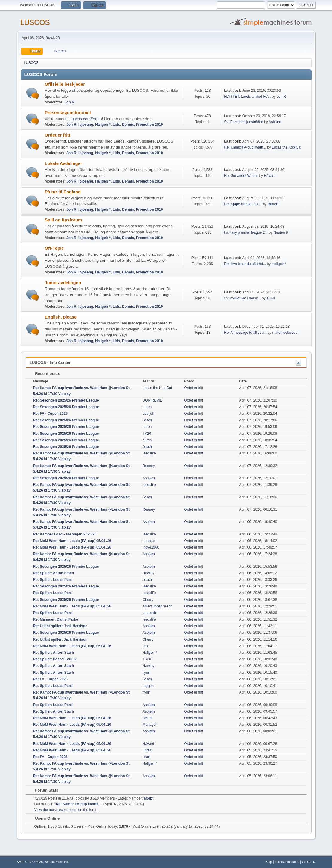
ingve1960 (151, 547)
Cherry (148, 600)
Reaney (149, 466)
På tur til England (63, 192)
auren (147, 407)
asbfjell (148, 414)
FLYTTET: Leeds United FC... (247, 97)
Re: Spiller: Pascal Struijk (55, 659)
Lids (116, 125)
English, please (61, 317)
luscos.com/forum (86, 119)
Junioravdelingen (63, 283)
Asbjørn (275, 122)
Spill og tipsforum (64, 220)
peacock (149, 613)
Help (269, 862)
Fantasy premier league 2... (246, 232)
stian (146, 757)
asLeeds (149, 541)
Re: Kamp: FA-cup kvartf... (245, 147)
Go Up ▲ (309, 862)
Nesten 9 (281, 232)
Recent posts (45, 374)
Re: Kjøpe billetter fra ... (243, 204)
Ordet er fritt (58, 135)
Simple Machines (57, 862)
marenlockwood (285, 333)
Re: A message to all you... (245, 333)
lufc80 (147, 750)
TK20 (147, 434)
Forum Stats (44, 790)
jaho (146, 646)
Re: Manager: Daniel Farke (56, 619)
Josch (147, 420)
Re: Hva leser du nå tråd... (245, 264)
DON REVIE (153, 400)
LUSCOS (35, 22)
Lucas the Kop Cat (287, 147)
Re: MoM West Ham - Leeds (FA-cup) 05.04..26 (72, 541)
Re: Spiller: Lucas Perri (53, 580)
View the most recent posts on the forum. (67, 810)
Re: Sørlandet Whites (241, 176)
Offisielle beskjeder (65, 84)
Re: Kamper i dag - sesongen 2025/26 (65, 534)
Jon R (69, 102)
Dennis (128, 125)
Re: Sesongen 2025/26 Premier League (66, 400)
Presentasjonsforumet (68, 113)
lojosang (86, 125)
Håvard (270, 176)
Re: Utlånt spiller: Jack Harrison (60, 626)
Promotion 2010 (150, 125)
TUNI (271, 298)
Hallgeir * (103, 125)
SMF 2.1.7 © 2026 (30, 862)
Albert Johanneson (158, 606)
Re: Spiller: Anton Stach (54, 573)
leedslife (149, 453)
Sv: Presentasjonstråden (244, 122)
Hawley (149, 573)
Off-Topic (54, 248)
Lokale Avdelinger (64, 163)
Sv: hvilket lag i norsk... (242, 298)
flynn (146, 673)
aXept (149, 798)
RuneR (273, 204)
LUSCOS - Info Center (50, 363)
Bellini (147, 718)
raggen (148, 686)
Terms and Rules (287, 862)
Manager (150, 725)
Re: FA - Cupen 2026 (50, 414)
